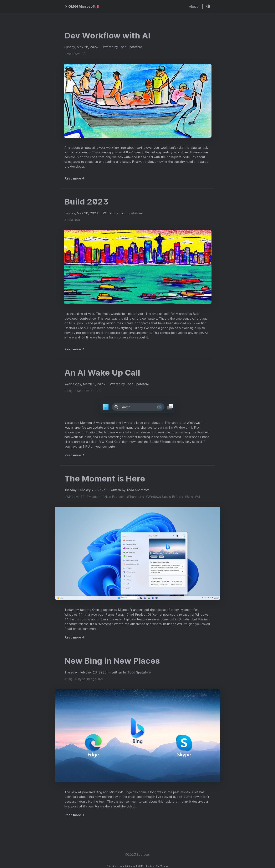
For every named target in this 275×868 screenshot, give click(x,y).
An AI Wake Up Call (102, 373)
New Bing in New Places (112, 661)
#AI (84, 54)
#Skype (80, 679)
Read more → (75, 178)
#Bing (69, 391)
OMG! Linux (162, 866)
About (193, 7)
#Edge (92, 679)
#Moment (94, 497)
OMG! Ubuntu (145, 866)
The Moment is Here (105, 478)
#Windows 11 (85, 391)
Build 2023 (87, 202)
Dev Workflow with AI (107, 35)
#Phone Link (135, 497)
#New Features (113, 497)
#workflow (72, 54)
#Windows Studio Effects (164, 497)
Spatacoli (143, 855)
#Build (69, 220)
